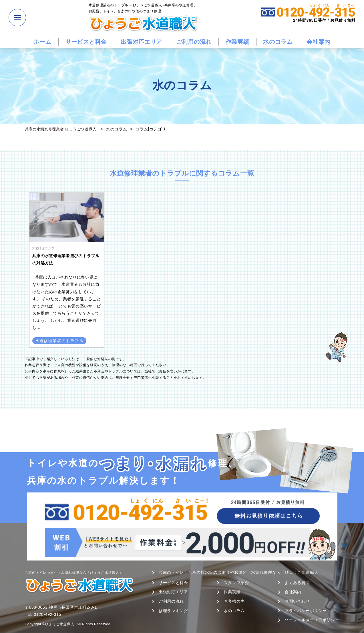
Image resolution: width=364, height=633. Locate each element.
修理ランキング (173, 611)
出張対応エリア (141, 42)
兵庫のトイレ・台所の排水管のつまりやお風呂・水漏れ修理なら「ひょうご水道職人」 (241, 572)
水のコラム (278, 42)
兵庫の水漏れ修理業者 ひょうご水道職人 (63, 129)
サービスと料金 (86, 42)
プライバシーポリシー (306, 611)
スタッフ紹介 (236, 583)
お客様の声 (234, 601)
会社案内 (318, 42)
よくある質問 (297, 583)
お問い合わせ (297, 601)
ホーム (43, 42)
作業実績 (237, 42)
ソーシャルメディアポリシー (312, 620)
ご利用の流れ (194, 42)
